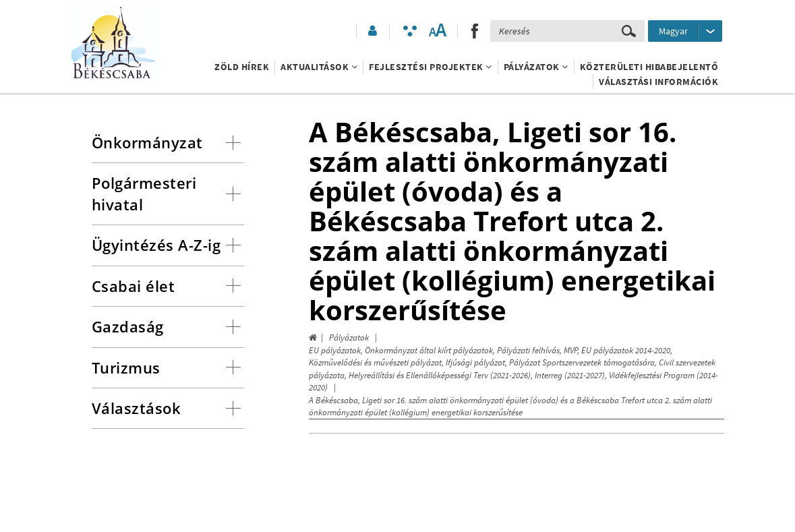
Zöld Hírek (242, 67)
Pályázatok (349, 337)
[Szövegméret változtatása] (437, 31)
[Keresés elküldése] (629, 31)
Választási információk (658, 82)
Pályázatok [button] (536, 67)
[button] (372, 31)
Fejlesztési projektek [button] (431, 67)
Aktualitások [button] (319, 67)
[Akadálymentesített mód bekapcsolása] (410, 31)
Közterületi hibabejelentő (649, 67)
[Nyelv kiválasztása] (685, 31)
